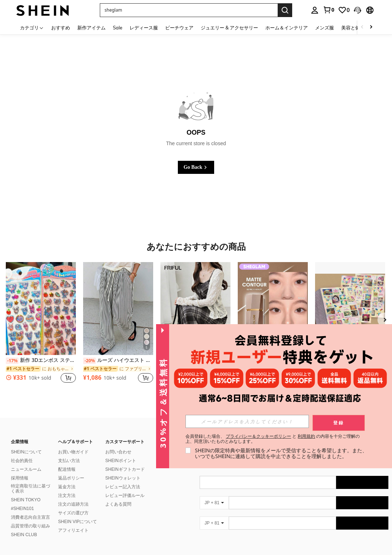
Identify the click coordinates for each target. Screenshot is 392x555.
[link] (328, 10)
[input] (247, 421)
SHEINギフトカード (125, 469)
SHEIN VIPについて (77, 522)
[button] (358, 10)
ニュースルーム (26, 469)
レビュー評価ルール (125, 495)
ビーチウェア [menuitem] (179, 28)
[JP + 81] (214, 503)
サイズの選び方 (73, 513)
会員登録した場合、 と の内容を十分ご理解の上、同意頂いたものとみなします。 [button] (273, 439)
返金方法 (67, 487)
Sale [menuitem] (118, 28)
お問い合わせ (118, 452)
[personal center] (315, 10)
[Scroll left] (362, 27)
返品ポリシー (71, 478)
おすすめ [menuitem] (61, 28)
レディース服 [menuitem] (144, 28)
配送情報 (67, 469)
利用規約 (306, 436)
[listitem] (41, 327)
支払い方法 (69, 461)
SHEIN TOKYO (26, 500)
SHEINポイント (121, 461)
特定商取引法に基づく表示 (30, 489)
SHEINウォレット (123, 478)
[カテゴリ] (32, 27)
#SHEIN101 (22, 509)
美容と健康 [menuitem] (353, 28)
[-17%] (12, 361)
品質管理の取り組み (30, 526)
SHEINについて (26, 452)
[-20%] (89, 361)
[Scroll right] (371, 27)
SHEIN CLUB (24, 535)
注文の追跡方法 (73, 504)
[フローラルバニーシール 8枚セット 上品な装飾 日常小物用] (350, 309)
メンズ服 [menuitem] (324, 28)
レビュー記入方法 (123, 487)
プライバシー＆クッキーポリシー (258, 436)
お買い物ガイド (73, 452)
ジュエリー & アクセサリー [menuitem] (229, 28)
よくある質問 (118, 504)
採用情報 (20, 478)
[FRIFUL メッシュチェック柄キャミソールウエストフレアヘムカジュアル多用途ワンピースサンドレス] (195, 309)
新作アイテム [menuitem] (91, 28)
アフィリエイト (73, 530)
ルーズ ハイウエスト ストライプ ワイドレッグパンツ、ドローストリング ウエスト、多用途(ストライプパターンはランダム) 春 (118, 360)
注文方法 (67, 495)
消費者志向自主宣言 (30, 517)
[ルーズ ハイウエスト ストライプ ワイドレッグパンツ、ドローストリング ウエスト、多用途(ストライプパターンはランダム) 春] (118, 309)
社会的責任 (22, 461)
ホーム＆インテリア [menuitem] (287, 28)
